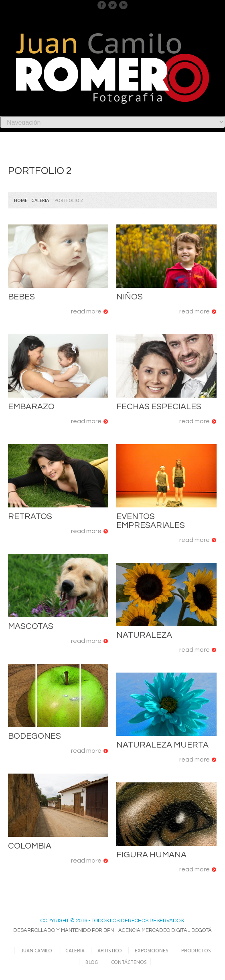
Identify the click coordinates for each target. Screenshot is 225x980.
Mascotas (31, 626)
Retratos (30, 516)
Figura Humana (151, 855)
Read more (86, 311)
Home (21, 200)
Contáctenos (129, 962)
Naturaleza (144, 635)
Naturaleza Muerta (162, 745)
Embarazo (31, 407)
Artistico (110, 951)
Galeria (40, 200)
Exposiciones (151, 951)
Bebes (21, 297)
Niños (130, 297)
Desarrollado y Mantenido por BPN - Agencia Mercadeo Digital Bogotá (112, 930)
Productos (196, 951)
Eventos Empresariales (151, 521)
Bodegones (34, 736)
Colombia (30, 846)
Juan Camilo (36, 951)
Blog (92, 962)
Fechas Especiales (159, 407)
